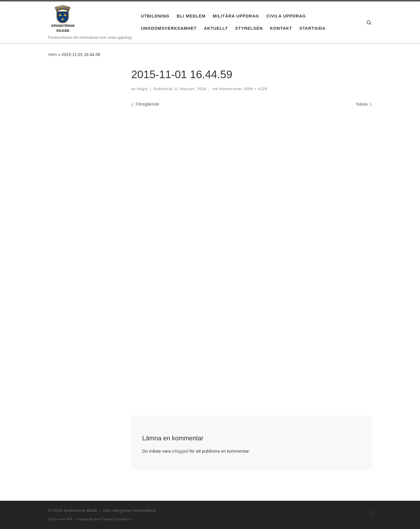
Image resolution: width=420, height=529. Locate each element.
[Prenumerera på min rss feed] (371, 512)
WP (69, 519)
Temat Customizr (117, 519)
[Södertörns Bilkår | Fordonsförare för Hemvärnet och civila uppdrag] (63, 18)
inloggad (180, 451)
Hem (52, 55)
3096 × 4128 (255, 89)
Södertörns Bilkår (81, 510)
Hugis (142, 89)
